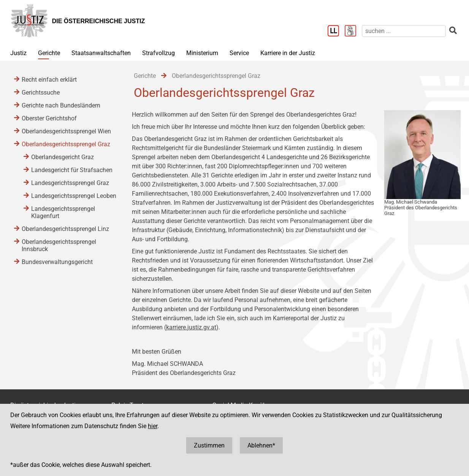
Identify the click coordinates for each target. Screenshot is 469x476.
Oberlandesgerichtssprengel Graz (66, 144)
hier (153, 426)
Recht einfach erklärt (49, 80)
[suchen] (404, 31)
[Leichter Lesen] (336, 32)
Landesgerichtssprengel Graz (70, 183)
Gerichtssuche (41, 93)
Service (239, 53)
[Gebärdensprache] (353, 32)
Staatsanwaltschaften (101, 53)
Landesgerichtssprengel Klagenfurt (63, 212)
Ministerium (202, 53)
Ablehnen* (261, 445)
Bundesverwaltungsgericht (57, 262)
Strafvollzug (158, 53)
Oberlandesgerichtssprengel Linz (65, 229)
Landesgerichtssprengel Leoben (74, 196)
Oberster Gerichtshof (49, 118)
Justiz (18, 53)
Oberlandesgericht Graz (63, 157)
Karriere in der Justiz (288, 53)
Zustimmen (209, 445)
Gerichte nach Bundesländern (61, 105)
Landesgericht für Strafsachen (72, 170)
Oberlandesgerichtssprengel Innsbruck (59, 245)
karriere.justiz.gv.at (191, 327)
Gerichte (49, 53)
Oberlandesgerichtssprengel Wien (66, 131)
